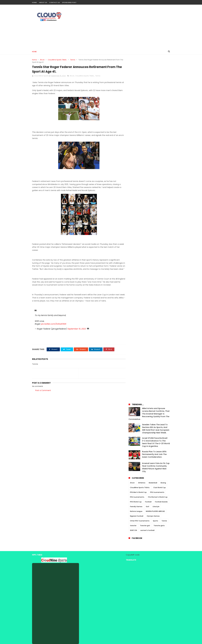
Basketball (153, 146)
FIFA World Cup (136, 165)
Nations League (136, 174)
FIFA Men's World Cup (138, 155)
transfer (133, 189)
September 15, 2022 (77, 332)
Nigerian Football (137, 179)
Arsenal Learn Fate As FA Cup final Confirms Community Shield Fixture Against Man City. (156, 130)
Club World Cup (159, 151)
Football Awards (161, 165)
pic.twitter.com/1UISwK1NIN (53, 327)
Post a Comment (43, 394)
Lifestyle (156, 170)
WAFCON (133, 193)
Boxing (163, 146)
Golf (148, 170)
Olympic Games (153, 179)
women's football (147, 193)
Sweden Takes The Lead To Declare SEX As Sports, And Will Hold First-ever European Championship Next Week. (156, 92)
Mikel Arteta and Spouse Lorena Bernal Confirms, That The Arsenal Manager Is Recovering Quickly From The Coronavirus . (149, 77)
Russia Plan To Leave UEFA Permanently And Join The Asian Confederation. (154, 117)
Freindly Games (136, 170)
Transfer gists (159, 189)
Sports (155, 184)
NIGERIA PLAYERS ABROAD (155, 174)
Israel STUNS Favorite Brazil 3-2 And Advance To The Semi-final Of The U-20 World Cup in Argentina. (156, 105)
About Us (43, 2)
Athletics (142, 146)
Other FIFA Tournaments (140, 184)
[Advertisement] (123, 26)
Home (34, 2)
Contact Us (55, 2)
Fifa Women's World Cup (158, 160)
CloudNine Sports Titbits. (57, 60)
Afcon (42, 60)
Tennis (73, 60)
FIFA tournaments (157, 155)
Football (148, 165)
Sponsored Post (69, 2)
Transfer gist (145, 189)
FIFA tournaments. (137, 160)
